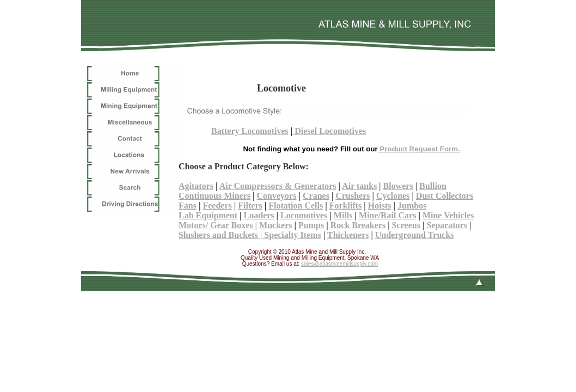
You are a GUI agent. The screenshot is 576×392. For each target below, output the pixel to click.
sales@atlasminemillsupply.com (339, 264)
